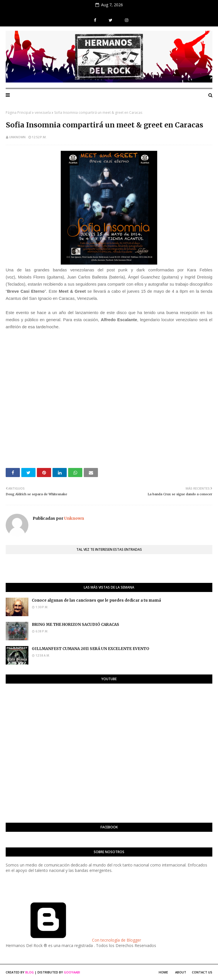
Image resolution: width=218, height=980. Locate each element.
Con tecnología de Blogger (73, 940)
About (181, 972)
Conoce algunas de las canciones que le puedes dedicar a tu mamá (96, 600)
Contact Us (202, 972)
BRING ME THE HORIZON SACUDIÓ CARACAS (76, 625)
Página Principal (18, 113)
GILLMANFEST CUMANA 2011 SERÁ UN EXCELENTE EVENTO (91, 649)
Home (163, 972)
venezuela (43, 113)
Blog (30, 972)
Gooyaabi (72, 972)
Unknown (17, 137)
